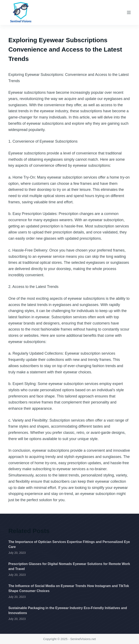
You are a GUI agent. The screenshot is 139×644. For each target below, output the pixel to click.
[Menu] (129, 12)
